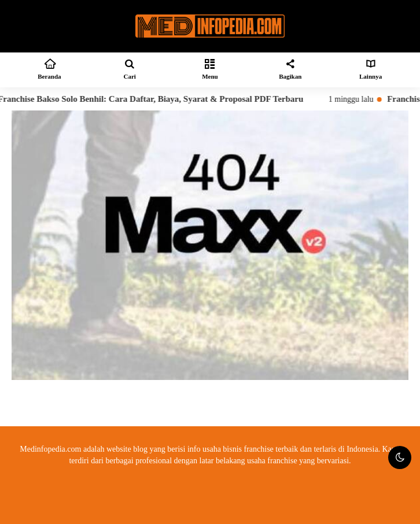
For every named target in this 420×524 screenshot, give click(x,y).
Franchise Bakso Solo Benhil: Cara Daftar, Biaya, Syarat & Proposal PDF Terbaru (155, 99)
